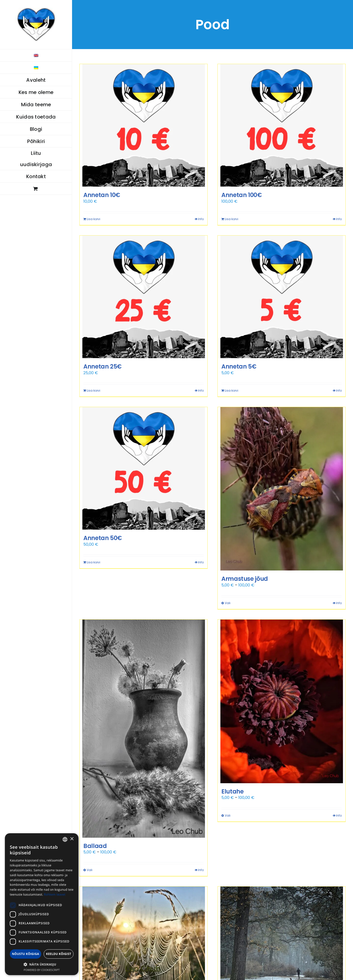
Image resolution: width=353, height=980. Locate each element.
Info (201, 219)
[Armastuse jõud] (282, 489)
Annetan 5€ (239, 366)
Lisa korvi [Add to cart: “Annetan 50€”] (94, 562)
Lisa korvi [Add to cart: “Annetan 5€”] (232, 391)
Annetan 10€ (102, 195)
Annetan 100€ (242, 195)
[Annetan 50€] (144, 468)
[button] (42, 964)
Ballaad (95, 846)
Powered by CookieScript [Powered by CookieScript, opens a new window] (42, 970)
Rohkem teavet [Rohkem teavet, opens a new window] (55, 894)
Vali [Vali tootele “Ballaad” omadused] (90, 870)
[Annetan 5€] (282, 297)
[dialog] (42, 904)
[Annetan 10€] (144, 125)
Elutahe (232, 791)
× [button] (72, 839)
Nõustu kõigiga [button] (26, 954)
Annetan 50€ (103, 538)
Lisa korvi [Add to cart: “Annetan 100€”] (232, 219)
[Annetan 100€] (282, 125)
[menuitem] (36, 55)
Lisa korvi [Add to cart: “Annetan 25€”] (94, 391)
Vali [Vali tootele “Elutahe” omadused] (228, 815)
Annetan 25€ (102, 366)
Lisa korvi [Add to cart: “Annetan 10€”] (94, 219)
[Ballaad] (144, 729)
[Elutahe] (282, 701)
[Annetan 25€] (144, 297)
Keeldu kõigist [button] (59, 954)
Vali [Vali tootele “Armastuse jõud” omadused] (228, 603)
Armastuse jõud (245, 579)
